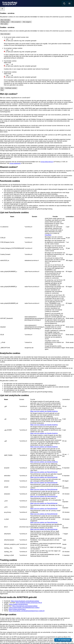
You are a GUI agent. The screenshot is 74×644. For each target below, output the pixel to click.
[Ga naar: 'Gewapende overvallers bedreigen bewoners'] (46, 508)
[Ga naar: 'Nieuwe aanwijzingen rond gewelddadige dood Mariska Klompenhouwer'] (28, 534)
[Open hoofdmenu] (69, 3)
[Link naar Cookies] (19, 629)
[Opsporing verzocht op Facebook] (40, 626)
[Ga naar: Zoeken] (64, 3)
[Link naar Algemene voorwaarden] (19, 622)
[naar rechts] (69, 473)
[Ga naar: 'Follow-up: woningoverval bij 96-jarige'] (10, 508)
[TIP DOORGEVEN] (63, 640)
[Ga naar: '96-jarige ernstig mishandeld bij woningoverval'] (28, 508)
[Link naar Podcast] (19, 611)
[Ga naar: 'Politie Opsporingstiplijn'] (13, 565)
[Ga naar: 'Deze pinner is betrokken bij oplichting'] (64, 508)
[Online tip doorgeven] (37, 431)
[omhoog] (69, 467)
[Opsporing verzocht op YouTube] (50, 626)
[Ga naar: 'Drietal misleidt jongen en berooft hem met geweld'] (64, 534)
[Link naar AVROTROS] (31, 638)
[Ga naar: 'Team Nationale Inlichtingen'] (61, 565)
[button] (37, 460)
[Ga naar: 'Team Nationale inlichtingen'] (37, 403)
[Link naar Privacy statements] (19, 625)
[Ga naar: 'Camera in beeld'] (37, 591)
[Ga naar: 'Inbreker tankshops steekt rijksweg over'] (10, 534)
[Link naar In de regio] (19, 615)
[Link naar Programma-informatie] (19, 618)
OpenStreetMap (61, 479)
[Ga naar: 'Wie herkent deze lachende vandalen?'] (46, 534)
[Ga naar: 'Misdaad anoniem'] (15, 402)
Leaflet (53, 479)
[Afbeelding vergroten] (70, 135)
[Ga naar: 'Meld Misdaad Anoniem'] (37, 565)
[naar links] (69, 470)
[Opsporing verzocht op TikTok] (55, 626)
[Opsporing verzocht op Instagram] (45, 626)
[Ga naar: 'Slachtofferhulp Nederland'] (13, 591)
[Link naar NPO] (42, 638)
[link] (19, 488)
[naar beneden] (69, 475)
